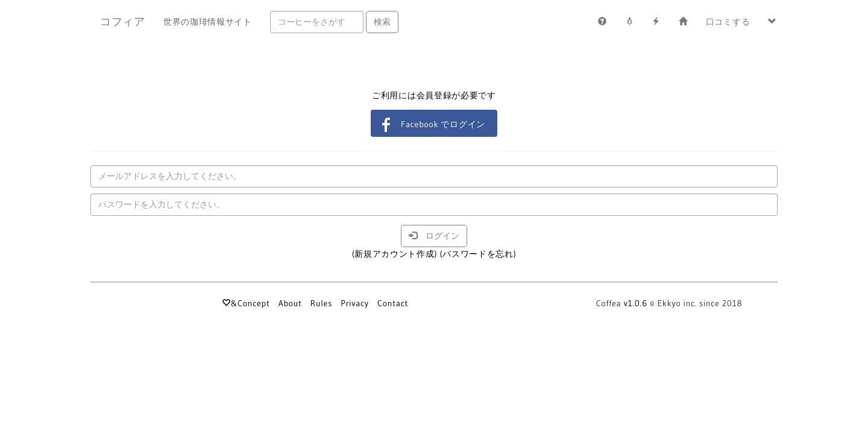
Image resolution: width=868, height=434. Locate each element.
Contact (393, 303)
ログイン (434, 236)
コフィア (123, 22)
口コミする (728, 22)
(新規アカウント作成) (395, 254)
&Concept (246, 303)
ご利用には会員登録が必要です (434, 95)
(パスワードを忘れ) (478, 254)
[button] (772, 22)
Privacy (355, 303)
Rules (321, 303)
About (290, 303)
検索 (382, 22)
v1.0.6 (636, 303)
